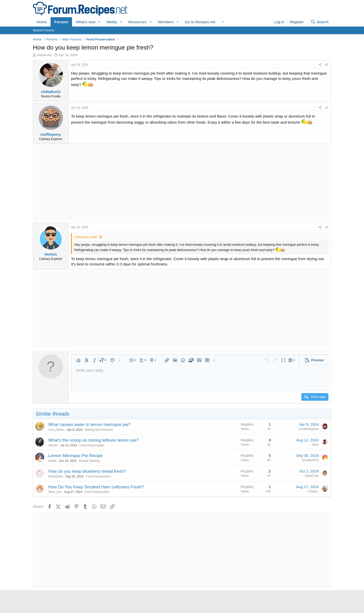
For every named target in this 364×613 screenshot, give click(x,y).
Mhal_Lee (55, 492)
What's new (86, 22)
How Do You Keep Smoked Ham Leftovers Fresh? (96, 487)
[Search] (320, 22)
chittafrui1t (44, 55)
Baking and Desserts (99, 430)
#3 (327, 227)
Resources (138, 22)
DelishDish (55, 476)
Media (112, 22)
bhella (52, 461)
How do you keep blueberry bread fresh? (87, 471)
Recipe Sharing (89, 461)
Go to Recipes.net (200, 22)
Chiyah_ (313, 491)
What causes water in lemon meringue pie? (89, 425)
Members (166, 22)
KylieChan (312, 476)
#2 (327, 108)
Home (42, 22)
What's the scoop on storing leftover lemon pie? (94, 440)
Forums (61, 22)
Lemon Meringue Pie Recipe (75, 456)
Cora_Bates (56, 430)
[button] (99, 22)
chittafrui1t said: (86, 237)
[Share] (320, 65)
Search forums (44, 30)
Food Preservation (92, 445)
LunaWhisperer (309, 429)
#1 (327, 65)
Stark (315, 445)
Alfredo (53, 445)
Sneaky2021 (310, 460)
